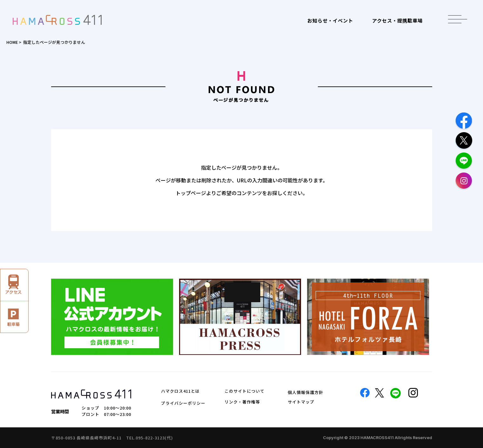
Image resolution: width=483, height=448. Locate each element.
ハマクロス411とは (180, 391)
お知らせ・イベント (330, 20)
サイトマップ (301, 402)
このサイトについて (245, 391)
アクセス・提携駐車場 (397, 20)
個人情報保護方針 (305, 392)
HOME (12, 42)
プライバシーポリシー (183, 403)
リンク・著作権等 (242, 402)
